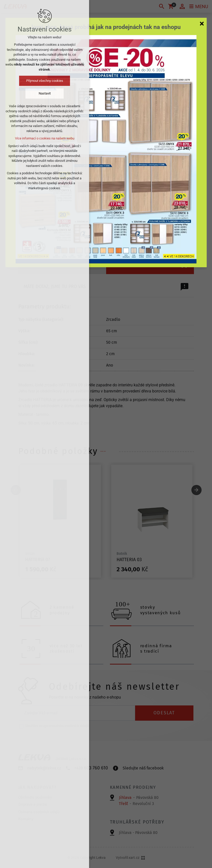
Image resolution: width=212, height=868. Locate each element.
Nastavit (45, 93)
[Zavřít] (202, 23)
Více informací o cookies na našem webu (45, 138)
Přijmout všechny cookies (45, 81)
